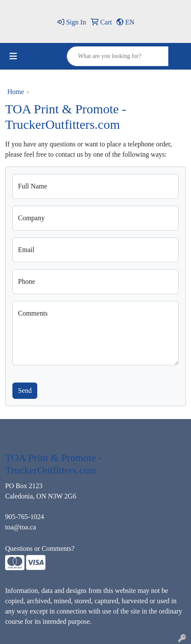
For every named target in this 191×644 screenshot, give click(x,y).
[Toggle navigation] (13, 56)
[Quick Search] (118, 56)
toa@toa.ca (21, 527)
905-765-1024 (25, 517)
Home (16, 92)
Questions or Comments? (40, 548)
